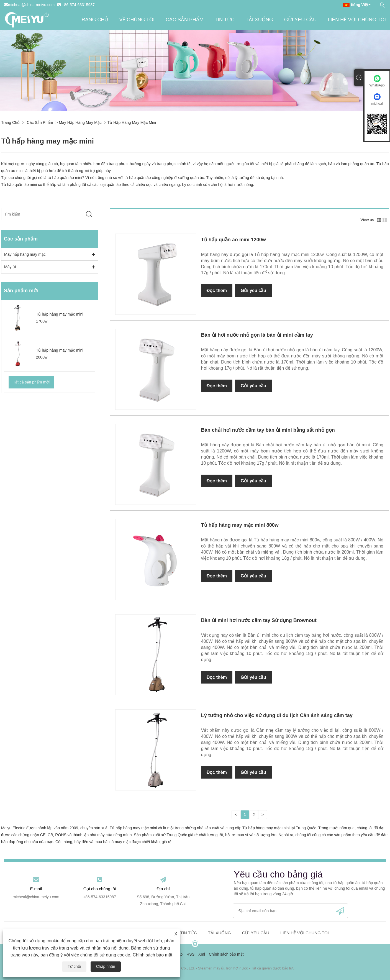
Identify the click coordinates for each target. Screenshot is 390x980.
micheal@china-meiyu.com (31, 5)
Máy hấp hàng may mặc (80, 122)
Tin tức (225, 20)
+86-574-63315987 (78, 5)
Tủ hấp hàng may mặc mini (132, 122)
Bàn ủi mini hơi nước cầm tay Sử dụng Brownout (259, 620)
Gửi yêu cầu (301, 20)
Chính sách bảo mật (152, 955)
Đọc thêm (217, 291)
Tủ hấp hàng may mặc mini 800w (240, 525)
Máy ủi (10, 267)
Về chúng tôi (137, 20)
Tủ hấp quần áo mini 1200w (234, 240)
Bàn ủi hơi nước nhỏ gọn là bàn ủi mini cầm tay (257, 335)
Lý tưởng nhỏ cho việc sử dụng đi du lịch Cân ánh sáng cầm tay (277, 715)
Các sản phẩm (185, 20)
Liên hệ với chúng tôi (357, 20)
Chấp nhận (106, 966)
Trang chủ (93, 20)
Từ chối (74, 966)
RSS (190, 954)
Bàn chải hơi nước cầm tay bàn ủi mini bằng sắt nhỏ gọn (268, 430)
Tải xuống (259, 20)
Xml (202, 954)
